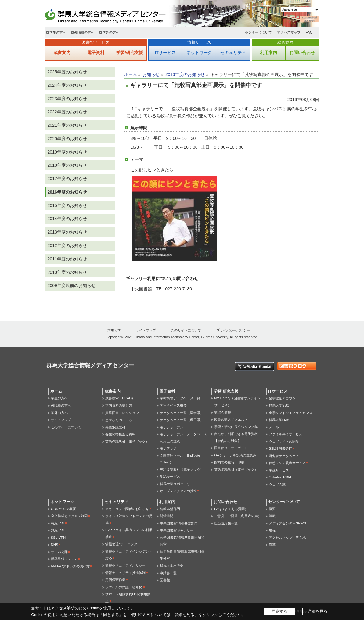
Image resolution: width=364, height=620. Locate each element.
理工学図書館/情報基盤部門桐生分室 (182, 555)
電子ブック (168, 448)
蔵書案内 (62, 53)
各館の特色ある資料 (120, 434)
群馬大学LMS (279, 420)
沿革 (272, 545)
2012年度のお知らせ (67, 245)
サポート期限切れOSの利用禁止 (128, 598)
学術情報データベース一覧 (180, 398)
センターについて (258, 32)
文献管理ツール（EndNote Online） (180, 459)
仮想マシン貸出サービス (287, 463)
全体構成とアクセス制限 (69, 516)
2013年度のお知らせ (67, 232)
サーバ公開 (59, 552)
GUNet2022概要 (63, 509)
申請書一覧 (168, 573)
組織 (272, 516)
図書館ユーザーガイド (231, 448)
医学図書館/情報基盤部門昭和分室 (182, 541)
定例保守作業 (115, 580)
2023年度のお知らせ (67, 99)
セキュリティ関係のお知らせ (127, 509)
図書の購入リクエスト (231, 419)
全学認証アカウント (284, 398)
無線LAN (58, 530)
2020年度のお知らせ (67, 139)
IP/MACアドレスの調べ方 (70, 566)
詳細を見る (317, 611)
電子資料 (96, 53)
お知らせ (151, 74)
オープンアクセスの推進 (178, 491)
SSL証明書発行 (281, 448)
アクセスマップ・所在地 (287, 538)
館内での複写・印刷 (229, 462)
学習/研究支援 (130, 53)
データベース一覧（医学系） (182, 413)
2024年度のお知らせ (67, 85)
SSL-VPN (58, 538)
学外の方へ (111, 32)
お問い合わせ (302, 53)
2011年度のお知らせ (67, 259)
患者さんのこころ (119, 420)
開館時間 (167, 516)
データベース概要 (173, 405)
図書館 (165, 580)
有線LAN (58, 523)
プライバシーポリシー (233, 330)
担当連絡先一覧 (226, 523)
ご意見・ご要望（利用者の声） (238, 516)
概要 (272, 509)
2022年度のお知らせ (67, 112)
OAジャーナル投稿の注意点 (235, 455)
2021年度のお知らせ (67, 125)
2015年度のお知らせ (67, 205)
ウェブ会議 (277, 484)
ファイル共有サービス (286, 434)
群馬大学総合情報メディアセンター (115, 15)
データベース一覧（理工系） (182, 420)
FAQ (309, 32)
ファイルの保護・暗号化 (124, 587)
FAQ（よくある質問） (231, 509)
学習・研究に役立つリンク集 (236, 427)
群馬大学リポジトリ (175, 484)
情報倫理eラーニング (121, 544)
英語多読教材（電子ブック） (127, 441)
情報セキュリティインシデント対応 (129, 555)
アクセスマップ (289, 32)
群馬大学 (114, 330)
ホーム (131, 74)
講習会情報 (223, 412)
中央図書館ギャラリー (177, 530)
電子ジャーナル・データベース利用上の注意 (183, 438)
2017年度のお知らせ (67, 179)
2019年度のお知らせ (67, 152)
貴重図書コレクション (122, 413)
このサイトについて (186, 330)
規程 (272, 530)
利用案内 (268, 53)
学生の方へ (58, 32)
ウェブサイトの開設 (284, 441)
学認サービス (170, 477)
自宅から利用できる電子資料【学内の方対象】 (236, 437)
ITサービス (165, 53)
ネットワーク (199, 53)
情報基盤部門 (170, 509)
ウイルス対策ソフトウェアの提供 (129, 519)
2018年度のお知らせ (67, 165)
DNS (55, 545)
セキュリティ (233, 53)
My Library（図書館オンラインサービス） (237, 402)
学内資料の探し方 (119, 405)
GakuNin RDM (280, 477)
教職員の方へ (84, 32)
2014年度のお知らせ (67, 219)
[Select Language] (300, 9)
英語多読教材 (115, 427)
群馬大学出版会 (172, 566)
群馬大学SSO (279, 405)
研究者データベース (284, 456)
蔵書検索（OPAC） (120, 398)
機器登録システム (64, 559)
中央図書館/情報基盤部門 (179, 523)
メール (274, 427)
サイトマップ (146, 330)
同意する (279, 611)
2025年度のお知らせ (67, 72)
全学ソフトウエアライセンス (291, 413)
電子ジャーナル (172, 427)
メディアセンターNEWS (287, 523)
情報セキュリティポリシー (125, 565)
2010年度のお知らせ (67, 272)
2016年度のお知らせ (185, 74)
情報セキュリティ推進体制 (125, 573)
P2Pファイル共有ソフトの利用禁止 (129, 533)
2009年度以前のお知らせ (72, 285)
